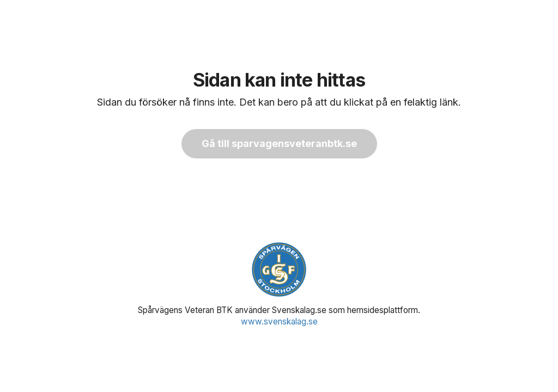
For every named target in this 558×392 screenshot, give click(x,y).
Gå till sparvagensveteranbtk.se (279, 143)
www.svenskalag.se (279, 321)
